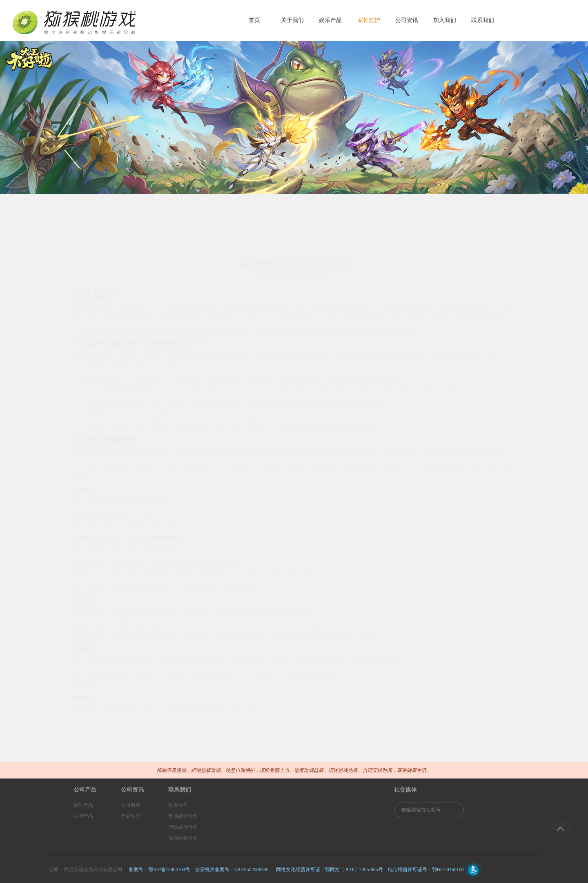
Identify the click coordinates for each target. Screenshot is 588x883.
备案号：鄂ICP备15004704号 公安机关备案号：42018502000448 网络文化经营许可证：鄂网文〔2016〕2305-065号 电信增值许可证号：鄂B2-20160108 (296, 870)
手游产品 (83, 816)
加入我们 (445, 20)
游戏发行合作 (183, 827)
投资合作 (178, 805)
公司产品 (85, 790)
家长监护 (369, 20)
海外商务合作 (183, 838)
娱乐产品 (330, 20)
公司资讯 (407, 20)
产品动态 (131, 816)
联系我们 (483, 20)
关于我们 (292, 20)
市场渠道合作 (183, 816)
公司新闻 (131, 805)
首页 (254, 20)
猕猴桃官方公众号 (421, 810)
